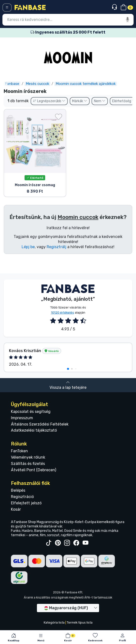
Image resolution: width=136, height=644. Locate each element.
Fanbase (12, 84)
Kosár (16, 509)
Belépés (18, 490)
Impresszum (22, 418)
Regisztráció (22, 497)
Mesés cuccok (37, 84)
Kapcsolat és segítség (31, 412)
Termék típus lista (80, 622)
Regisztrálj (56, 247)
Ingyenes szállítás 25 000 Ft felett (68, 32)
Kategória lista (54, 622)
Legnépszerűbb (49, 101)
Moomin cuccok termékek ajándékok (86, 84)
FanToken (19, 451)
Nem (100, 101)
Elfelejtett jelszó (26, 503)
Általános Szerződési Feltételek (40, 424)
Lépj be (28, 247)
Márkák (80, 101)
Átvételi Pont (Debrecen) (34, 470)
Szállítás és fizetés (28, 464)
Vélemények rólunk (28, 457)
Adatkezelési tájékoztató (34, 430)
